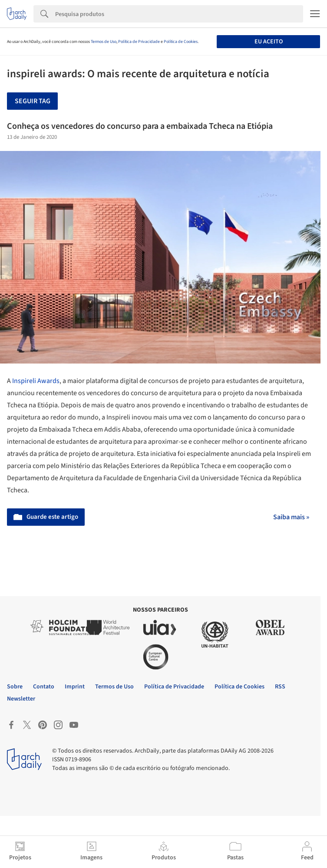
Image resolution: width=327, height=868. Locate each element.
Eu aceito (269, 42)
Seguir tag (33, 101)
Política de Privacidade (139, 42)
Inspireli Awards (36, 381)
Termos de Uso (104, 42)
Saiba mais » (291, 517)
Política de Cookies (181, 42)
